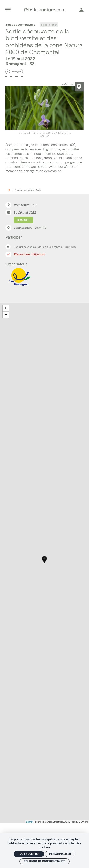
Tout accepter (29, 854)
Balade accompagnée (20, 25)
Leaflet (30, 822)
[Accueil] (45, 9)
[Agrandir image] (44, 112)
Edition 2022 (49, 25)
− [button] (6, 315)
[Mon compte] (81, 9)
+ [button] (6, 308)
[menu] (8, 9)
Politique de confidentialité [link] (45, 861)
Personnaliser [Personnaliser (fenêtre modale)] (60, 854)
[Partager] (14, 72)
